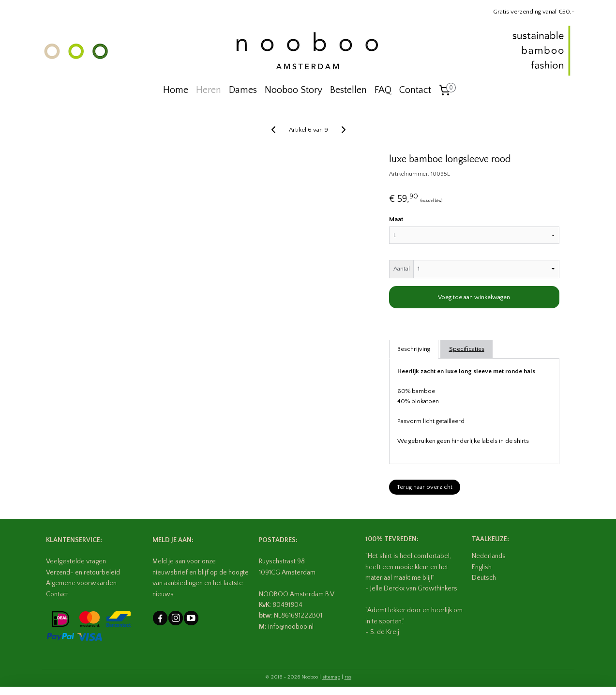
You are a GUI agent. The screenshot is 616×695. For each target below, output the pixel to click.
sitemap (331, 677)
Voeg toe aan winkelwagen (474, 297)
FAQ (383, 90)
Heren (209, 90)
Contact (415, 90)
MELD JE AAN (172, 540)
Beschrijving (414, 349)
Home (176, 90)
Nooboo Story (293, 90)
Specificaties (466, 349)
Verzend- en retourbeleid (83, 573)
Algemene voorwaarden (81, 583)
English (482, 567)
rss (348, 677)
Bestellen (348, 90)
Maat (396, 219)
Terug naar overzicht (424, 487)
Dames (243, 90)
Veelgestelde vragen (76, 561)
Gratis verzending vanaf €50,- (534, 12)
